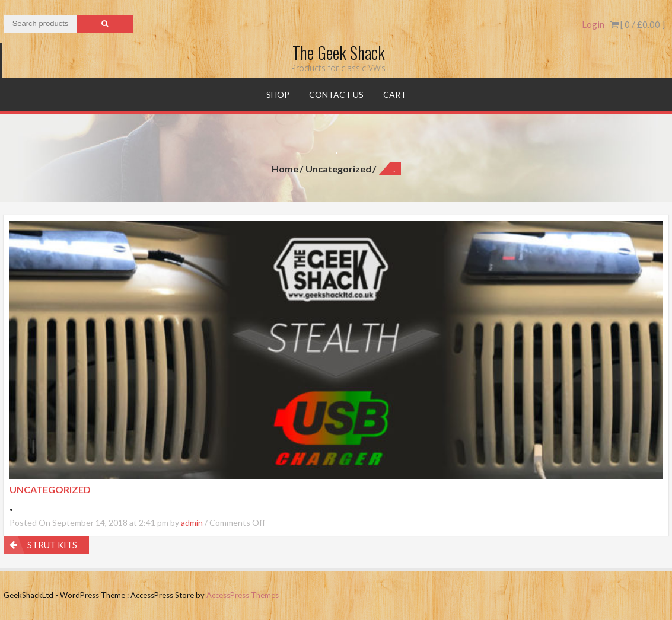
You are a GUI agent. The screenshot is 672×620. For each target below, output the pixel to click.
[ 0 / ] (638, 24)
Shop (278, 95)
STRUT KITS (52, 545)
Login (593, 24)
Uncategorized (338, 169)
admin (192, 522)
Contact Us (336, 95)
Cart (395, 95)
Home (285, 169)
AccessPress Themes (243, 595)
